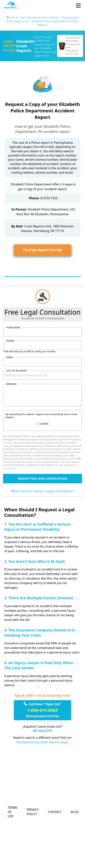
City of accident (17, 371)
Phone (10, 341)
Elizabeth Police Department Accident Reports (55, 23)
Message (11, 384)
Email (10, 357)
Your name (13, 328)
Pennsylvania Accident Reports (40, 17)
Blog (75, 812)
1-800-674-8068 (42, 710)
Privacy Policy (33, 812)
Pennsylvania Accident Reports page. (42, 742)
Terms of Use (10, 468)
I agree (44, 424)
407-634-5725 (42, 731)
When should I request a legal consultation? (42, 491)
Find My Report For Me (42, 250)
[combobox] (42, 375)
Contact (55, 812)
